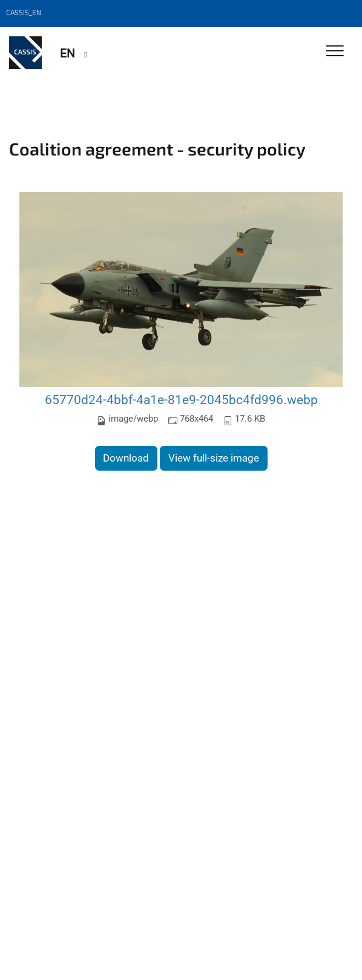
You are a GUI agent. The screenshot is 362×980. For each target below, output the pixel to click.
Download (126, 458)
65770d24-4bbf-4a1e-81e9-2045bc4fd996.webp (181, 400)
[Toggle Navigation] (335, 52)
